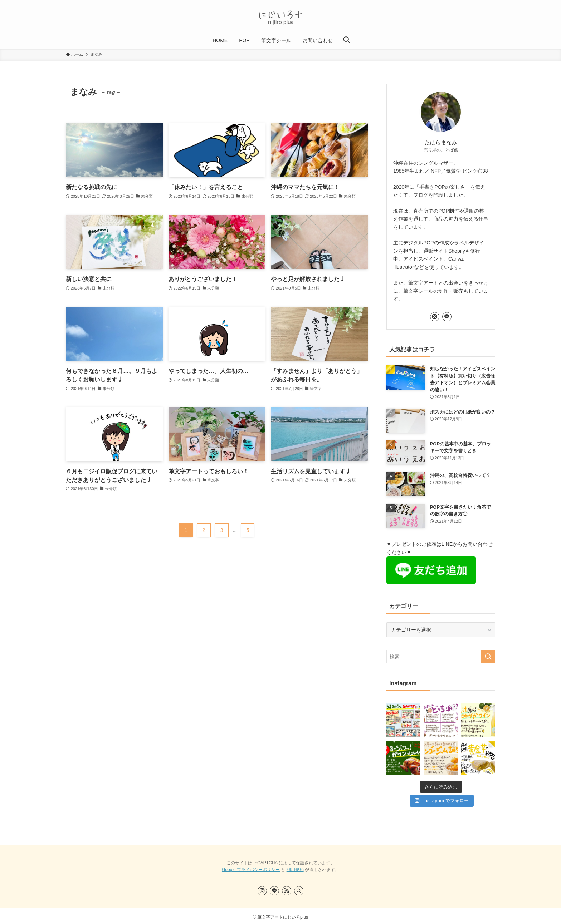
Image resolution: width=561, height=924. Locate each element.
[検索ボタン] (346, 40)
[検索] (299, 891)
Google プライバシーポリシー (251, 870)
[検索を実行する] (488, 657)
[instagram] (435, 317)
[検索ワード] (441, 657)
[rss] (287, 891)
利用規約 (295, 870)
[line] (447, 317)
